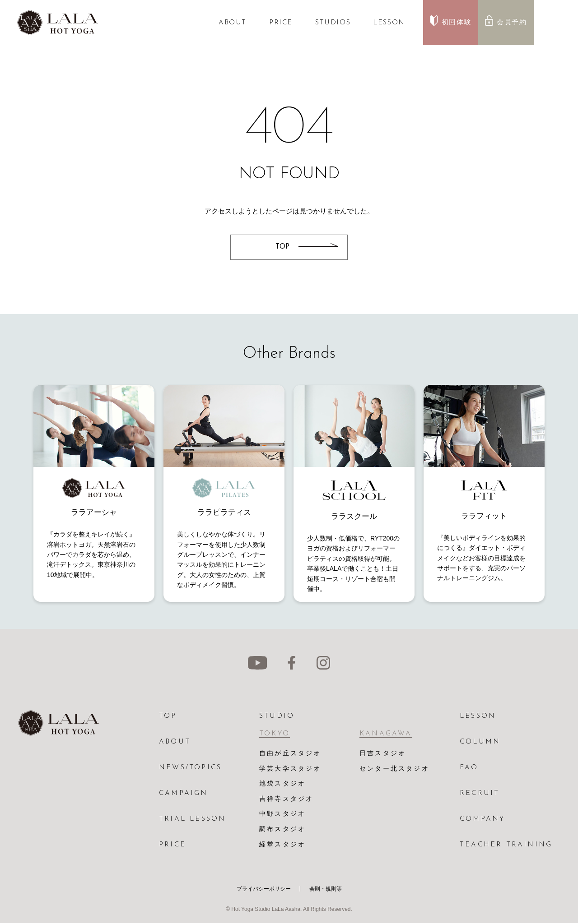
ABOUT (233, 23)
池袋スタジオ (282, 784)
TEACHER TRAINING (506, 845)
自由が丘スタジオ (290, 754)
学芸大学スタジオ (290, 769)
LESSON (389, 23)
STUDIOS (333, 23)
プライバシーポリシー (264, 890)
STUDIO (277, 716)
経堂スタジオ (282, 846)
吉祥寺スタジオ (286, 800)
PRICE (281, 23)
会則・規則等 (326, 890)
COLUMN (480, 742)
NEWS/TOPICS (190, 768)
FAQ (469, 768)
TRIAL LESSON (192, 819)
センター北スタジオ (394, 769)
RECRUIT (480, 793)
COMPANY (482, 819)
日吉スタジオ (383, 754)
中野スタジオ (282, 815)
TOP (168, 716)
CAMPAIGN (184, 793)
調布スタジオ (282, 830)
